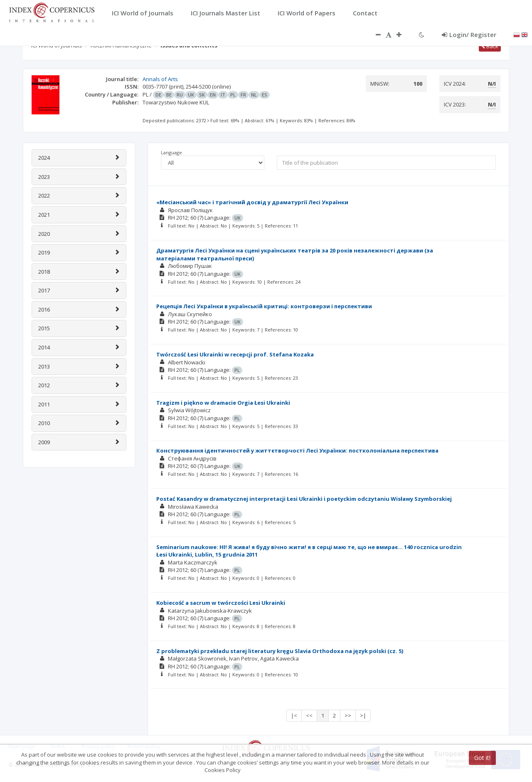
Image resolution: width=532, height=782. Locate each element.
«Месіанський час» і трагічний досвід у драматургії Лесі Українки (252, 202)
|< (294, 715)
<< (309, 715)
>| (363, 715)
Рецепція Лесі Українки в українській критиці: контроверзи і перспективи (264, 306)
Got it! (482, 758)
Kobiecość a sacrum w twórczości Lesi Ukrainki (221, 603)
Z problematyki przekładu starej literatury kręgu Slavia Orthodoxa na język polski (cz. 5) (280, 651)
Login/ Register (469, 35)
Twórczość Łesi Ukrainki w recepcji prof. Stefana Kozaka (235, 354)
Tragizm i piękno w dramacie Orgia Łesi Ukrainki (223, 403)
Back (490, 46)
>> (348, 715)
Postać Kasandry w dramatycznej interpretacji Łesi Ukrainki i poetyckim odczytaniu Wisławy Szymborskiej (304, 499)
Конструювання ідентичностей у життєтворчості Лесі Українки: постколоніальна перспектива (297, 450)
